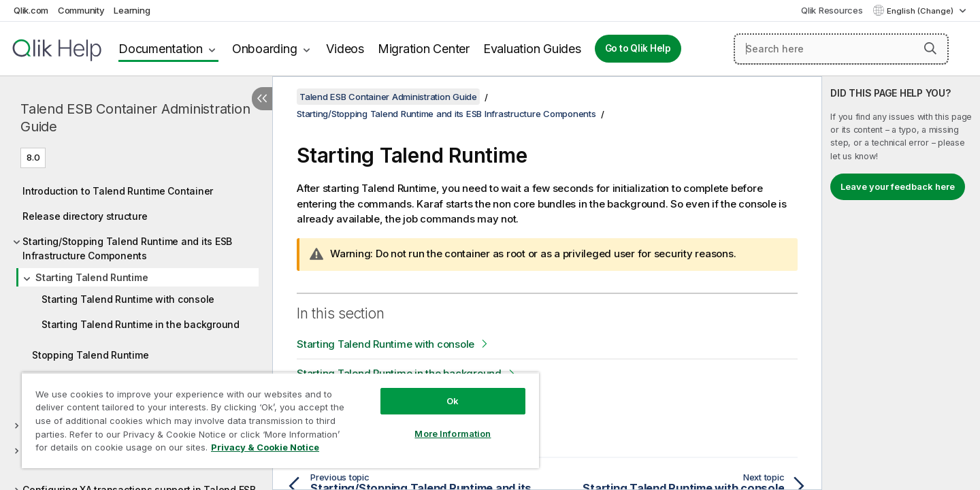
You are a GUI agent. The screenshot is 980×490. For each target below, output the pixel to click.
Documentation (161, 49)
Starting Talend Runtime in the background (141, 324)
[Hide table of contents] (262, 99)
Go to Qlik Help (638, 48)
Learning (132, 10)
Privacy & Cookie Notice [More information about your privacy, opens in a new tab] (265, 447)
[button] (930, 48)
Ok (453, 401)
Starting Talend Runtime (92, 277)
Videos (345, 49)
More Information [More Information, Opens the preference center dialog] (453, 434)
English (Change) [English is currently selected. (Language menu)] (921, 11)
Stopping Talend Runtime (90, 355)
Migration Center (424, 49)
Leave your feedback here (898, 186)
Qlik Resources (832, 10)
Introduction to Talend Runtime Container (118, 191)
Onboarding (265, 49)
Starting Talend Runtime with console (128, 299)
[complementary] (901, 283)
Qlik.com (31, 10)
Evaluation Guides (532, 49)
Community (81, 10)
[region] (280, 420)
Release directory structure (85, 216)
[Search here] (841, 49)
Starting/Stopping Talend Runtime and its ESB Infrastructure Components (127, 248)
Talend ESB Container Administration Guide (135, 118)
